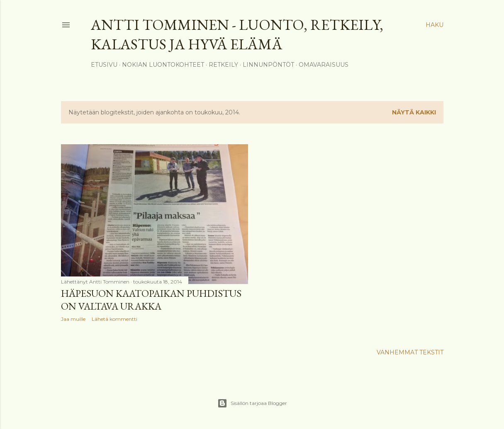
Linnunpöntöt (268, 65)
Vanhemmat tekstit (410, 352)
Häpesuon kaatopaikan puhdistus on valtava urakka (151, 300)
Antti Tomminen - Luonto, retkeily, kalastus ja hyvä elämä (237, 34)
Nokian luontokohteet (163, 65)
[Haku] (435, 25)
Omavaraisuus (324, 65)
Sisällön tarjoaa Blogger (252, 403)
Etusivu (104, 65)
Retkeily (223, 65)
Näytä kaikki (414, 112)
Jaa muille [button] (73, 319)
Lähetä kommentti (114, 319)
